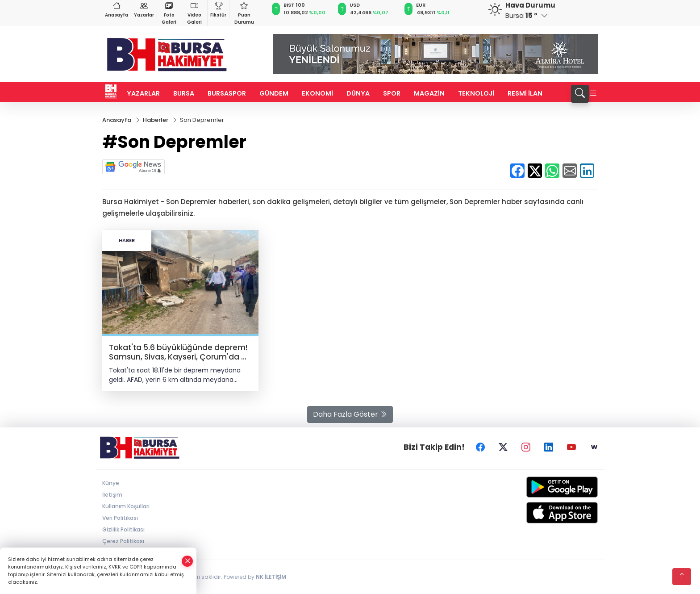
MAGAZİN (429, 93)
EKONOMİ (317, 93)
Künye (111, 483)
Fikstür (218, 9)
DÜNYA (358, 93)
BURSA (184, 93)
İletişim (112, 495)
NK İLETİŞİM (271, 577)
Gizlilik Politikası (123, 529)
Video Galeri (194, 13)
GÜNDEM (274, 93)
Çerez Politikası (123, 541)
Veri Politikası (120, 518)
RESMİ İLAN (525, 93)
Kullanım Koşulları (126, 506)
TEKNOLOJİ (476, 93)
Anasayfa (117, 9)
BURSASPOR (227, 93)
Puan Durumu (244, 13)
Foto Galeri (169, 13)
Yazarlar (144, 9)
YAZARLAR (143, 93)
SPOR (392, 93)
